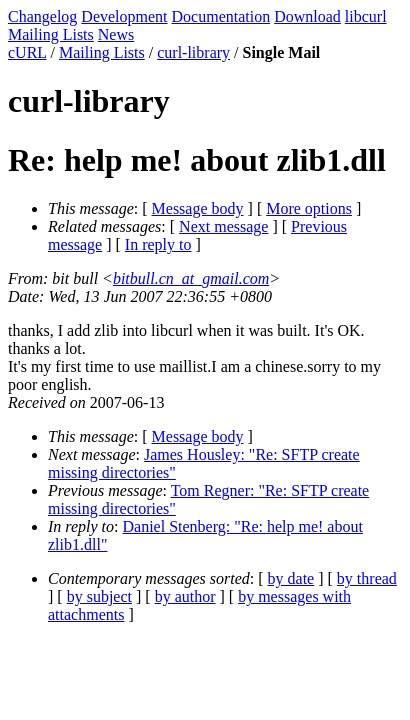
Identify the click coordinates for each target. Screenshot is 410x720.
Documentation (221, 16)
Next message (223, 226)
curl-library (193, 52)
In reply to (158, 244)
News (116, 34)
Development (124, 16)
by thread (367, 578)
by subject (99, 596)
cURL (27, 52)
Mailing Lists (51, 34)
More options (309, 208)
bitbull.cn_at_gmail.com (191, 278)
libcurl (366, 16)
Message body (198, 208)
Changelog (42, 16)
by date (291, 578)
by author (185, 596)
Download (307, 16)
